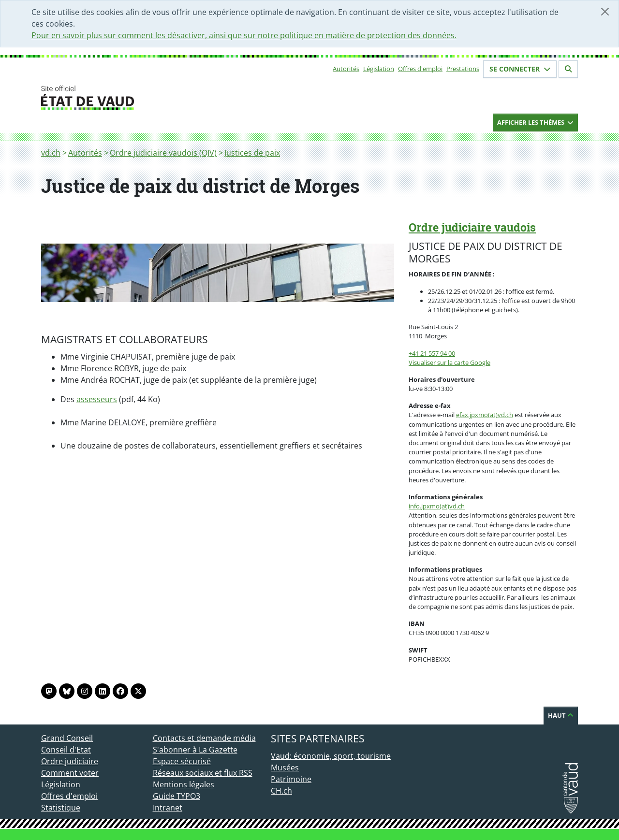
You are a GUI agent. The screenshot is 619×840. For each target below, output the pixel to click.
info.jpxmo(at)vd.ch (437, 506)
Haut (561, 715)
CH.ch (281, 791)
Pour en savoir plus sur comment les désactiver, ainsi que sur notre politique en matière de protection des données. (244, 35)
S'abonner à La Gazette (195, 750)
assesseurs (97, 399)
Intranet (168, 808)
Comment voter (70, 773)
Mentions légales (184, 784)
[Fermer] (605, 12)
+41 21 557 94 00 (432, 353)
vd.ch (51, 153)
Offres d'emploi (420, 69)
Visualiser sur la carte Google (450, 362)
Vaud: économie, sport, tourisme (331, 756)
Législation (379, 69)
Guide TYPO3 (177, 796)
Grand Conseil (67, 738)
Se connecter (520, 69)
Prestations (463, 69)
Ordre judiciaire (70, 761)
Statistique (61, 808)
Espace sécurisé (182, 761)
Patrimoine (291, 779)
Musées (285, 768)
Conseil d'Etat (66, 750)
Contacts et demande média (204, 738)
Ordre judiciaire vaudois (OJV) (163, 153)
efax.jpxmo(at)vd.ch (485, 415)
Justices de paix (252, 153)
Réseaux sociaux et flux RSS (203, 773)
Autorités (346, 69)
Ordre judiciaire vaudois (472, 227)
